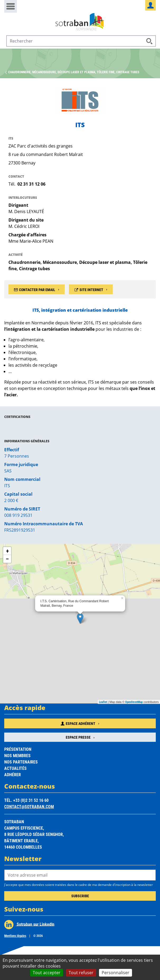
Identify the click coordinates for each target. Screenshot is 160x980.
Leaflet (103, 702)
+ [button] (7, 551)
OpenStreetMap (134, 702)
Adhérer (13, 774)
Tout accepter (47, 973)
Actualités (15, 768)
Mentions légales (15, 936)
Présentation (18, 749)
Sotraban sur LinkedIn (29, 925)
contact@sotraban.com (29, 806)
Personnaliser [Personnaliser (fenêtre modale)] (116, 973)
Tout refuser (81, 973)
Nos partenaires (21, 762)
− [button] (7, 559)
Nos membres (17, 755)
